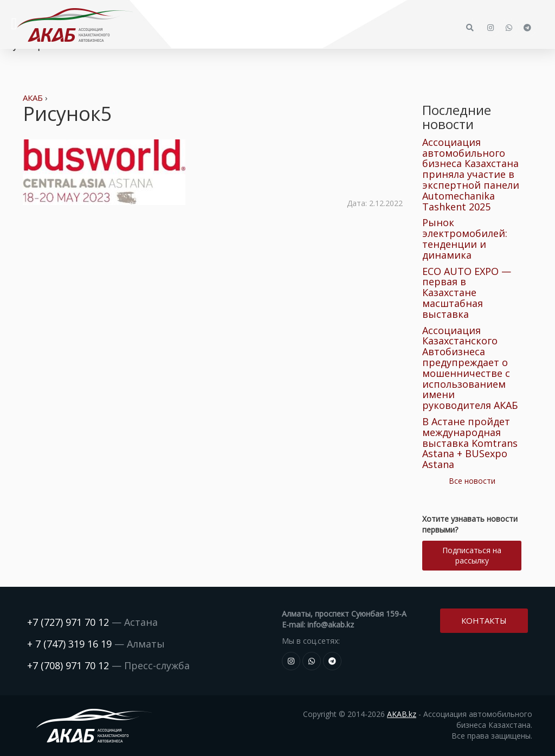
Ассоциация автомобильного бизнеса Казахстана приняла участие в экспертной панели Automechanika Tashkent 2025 (471, 174)
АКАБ (33, 98)
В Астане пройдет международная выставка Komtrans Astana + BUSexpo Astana (470, 443)
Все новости (472, 481)
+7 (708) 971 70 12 (68, 665)
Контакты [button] (484, 620)
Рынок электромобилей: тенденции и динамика (465, 238)
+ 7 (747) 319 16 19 (69, 644)
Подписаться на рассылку (472, 555)
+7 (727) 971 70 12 (68, 622)
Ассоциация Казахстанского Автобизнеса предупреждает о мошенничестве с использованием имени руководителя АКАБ (470, 368)
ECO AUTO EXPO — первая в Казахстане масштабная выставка (467, 293)
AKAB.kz (402, 714)
